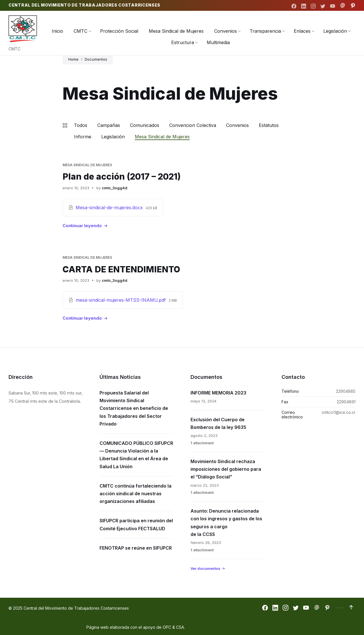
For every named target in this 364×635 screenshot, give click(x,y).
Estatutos (269, 125)
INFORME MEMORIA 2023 (218, 392)
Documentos (96, 59)
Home (73, 59)
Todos (81, 125)
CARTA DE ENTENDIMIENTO (121, 269)
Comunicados (145, 125)
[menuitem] (57, 31)
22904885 (346, 391)
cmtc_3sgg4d (115, 188)
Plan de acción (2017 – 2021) (122, 176)
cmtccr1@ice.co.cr (339, 412)
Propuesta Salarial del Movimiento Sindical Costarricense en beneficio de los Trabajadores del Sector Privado (134, 408)
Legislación (113, 137)
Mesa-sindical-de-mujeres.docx (110, 207)
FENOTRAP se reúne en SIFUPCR (136, 547)
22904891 (346, 401)
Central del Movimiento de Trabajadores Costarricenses (84, 5)
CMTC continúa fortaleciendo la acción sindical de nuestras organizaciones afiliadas (136, 493)
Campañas (109, 125)
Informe (83, 137)
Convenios (237, 125)
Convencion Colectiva (193, 125)
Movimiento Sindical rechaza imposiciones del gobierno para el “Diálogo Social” (226, 469)
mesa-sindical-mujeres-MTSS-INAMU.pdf (121, 300)
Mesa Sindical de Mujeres (162, 137)
